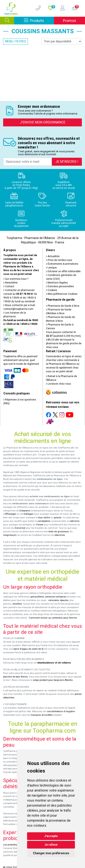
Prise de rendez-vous (59, 260)
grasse (58, 518)
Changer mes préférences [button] (51, 853)
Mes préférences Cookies (62, 294)
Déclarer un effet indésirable (63, 271)
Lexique (51, 268)
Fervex (40, 525)
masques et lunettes (42, 715)
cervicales (54, 600)
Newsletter (10, 283)
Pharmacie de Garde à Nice (63, 306)
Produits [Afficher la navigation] (39, 20)
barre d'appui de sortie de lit (29, 649)
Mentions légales (57, 283)
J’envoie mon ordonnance (43, 122)
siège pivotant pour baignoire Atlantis (53, 680)
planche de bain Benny (15, 677)
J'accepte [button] (51, 836)
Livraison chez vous (58, 384)
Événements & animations (62, 264)
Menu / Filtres (16, 41)
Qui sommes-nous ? (16, 279)
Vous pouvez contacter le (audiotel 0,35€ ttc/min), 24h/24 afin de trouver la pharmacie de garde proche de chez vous (64, 340)
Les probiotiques (12, 845)
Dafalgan (29, 514)
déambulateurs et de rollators (54, 663)
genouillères (37, 597)
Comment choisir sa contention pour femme (53, 618)
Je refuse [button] (51, 845)
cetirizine (74, 521)
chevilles (17, 604)
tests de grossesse (59, 532)
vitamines (60, 535)
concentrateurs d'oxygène (61, 711)
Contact (9, 286)
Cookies (52, 290)
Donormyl (20, 528)
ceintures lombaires (56, 597)
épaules (64, 600)
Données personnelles (60, 286)
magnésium (10, 535)
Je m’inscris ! (67, 162)
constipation (44, 521)
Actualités (53, 256)
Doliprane (25, 511)
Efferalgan (11, 514)
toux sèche (44, 518)
